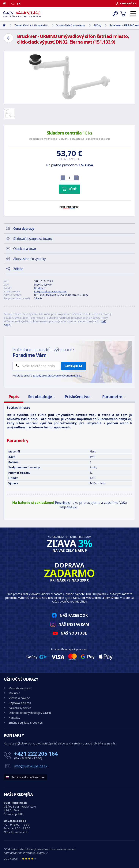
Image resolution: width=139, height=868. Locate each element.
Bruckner (39, 288)
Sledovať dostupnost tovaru (33, 239)
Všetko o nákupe (19, 698)
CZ (13, 3)
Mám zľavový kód (20, 688)
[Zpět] (9, 38)
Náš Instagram (74, 624)
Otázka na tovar (25, 249)
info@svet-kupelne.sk (31, 766)
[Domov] (6, 3)
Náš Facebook (74, 615)
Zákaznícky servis (20, 708)
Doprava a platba (20, 703)
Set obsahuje (42, 397)
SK (19, 3)
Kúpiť (72, 189)
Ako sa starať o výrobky (29, 259)
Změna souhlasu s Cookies (26, 722)
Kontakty (14, 718)
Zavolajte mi (73, 366)
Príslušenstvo (79, 397)
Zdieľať (18, 269)
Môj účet (14, 693)
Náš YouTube (74, 633)
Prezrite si (63, 502)
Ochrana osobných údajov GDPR (30, 713)
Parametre (114, 397)
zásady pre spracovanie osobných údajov (57, 376)
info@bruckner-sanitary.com (50, 291)
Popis (14, 397)
